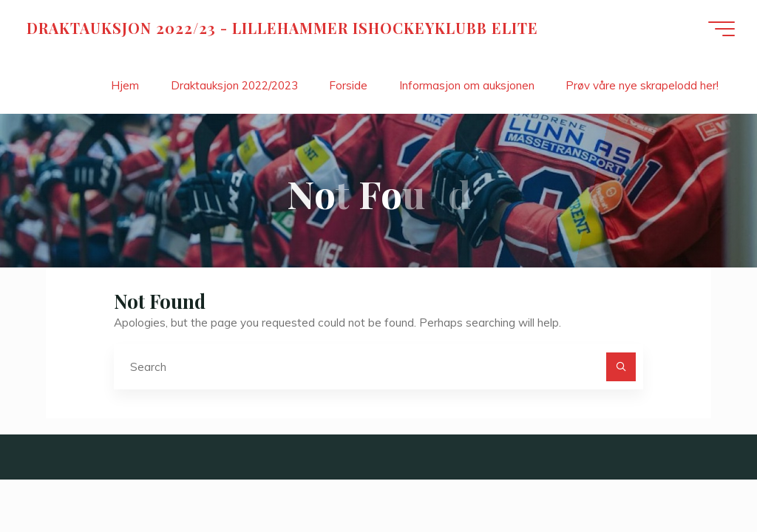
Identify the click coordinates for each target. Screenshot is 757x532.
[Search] (621, 367)
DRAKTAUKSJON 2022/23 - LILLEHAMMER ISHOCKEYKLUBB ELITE (282, 28)
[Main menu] (722, 29)
